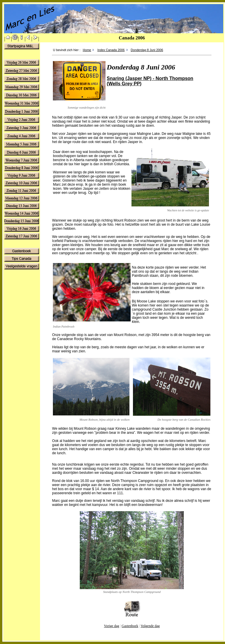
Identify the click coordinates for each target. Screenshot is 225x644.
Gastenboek (130, 626)
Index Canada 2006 (111, 50)
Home (87, 50)
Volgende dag (150, 626)
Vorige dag (112, 626)
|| (8, 39)
